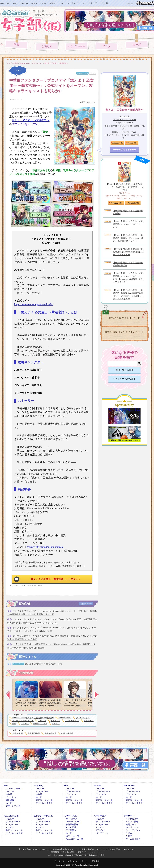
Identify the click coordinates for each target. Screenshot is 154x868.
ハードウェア (73, 3)
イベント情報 (132, 822)
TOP (2, 3)
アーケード (129, 816)
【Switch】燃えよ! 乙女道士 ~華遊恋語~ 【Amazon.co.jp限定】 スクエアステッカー (128, 252)
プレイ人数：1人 (72, 721)
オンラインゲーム (14, 789)
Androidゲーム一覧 (74, 839)
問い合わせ (59, 861)
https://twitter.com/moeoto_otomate (45, 547)
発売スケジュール (44, 800)
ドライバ (100, 830)
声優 (16, 45)
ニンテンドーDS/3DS (43, 816)
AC (84, 3)
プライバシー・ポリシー (78, 861)
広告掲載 (96, 861)
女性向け (53, 3)
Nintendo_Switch (82, 73)
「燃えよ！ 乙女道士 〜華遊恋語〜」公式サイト (54, 579)
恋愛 (14, 724)
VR (62, 3)
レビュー (10, 791)
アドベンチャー (83, 718)
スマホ (43, 3)
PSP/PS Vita (129, 786)
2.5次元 (47, 46)
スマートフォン (71, 816)
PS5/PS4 (24, 3)
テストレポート (103, 822)
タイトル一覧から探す (124, 379)
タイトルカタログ (44, 803)
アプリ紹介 (71, 830)
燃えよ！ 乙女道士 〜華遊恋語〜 (30, 120)
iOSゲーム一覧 (73, 836)
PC (8, 3)
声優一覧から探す (124, 370)
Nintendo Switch (65, 718)
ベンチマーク (102, 833)
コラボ (137, 45)
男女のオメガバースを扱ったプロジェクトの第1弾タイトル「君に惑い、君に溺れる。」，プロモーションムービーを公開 (26, 706)
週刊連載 (10, 800)
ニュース (25, 724)
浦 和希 (18, 733)
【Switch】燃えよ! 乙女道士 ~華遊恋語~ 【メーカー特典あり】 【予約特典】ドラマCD (124, 187)
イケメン (77, 47)
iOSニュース (72, 819)
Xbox (15, 3)
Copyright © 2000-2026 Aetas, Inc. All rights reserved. (77, 865)
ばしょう (40, 724)
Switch (34, 3)
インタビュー (12, 797)
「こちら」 (92, 852)
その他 (129, 836)
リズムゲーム (132, 833)
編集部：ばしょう (87, 102)
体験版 (9, 794)
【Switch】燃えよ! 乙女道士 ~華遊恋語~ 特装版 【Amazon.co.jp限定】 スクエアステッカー (128, 238)
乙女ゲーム (89, 721)
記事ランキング (13, 806)
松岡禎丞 (50, 733)
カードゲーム (132, 827)
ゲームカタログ (133, 839)
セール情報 (71, 827)
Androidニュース (73, 822)
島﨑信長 (67, 733)
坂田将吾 (34, 733)
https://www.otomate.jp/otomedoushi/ (34, 304)
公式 (60, 664)
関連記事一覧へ (86, 603)
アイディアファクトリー (23, 721)
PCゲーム (38, 786)
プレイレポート (73, 791)
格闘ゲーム (131, 824)
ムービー (10, 803)
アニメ (106, 46)
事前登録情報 (72, 824)
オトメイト (55, 721)
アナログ (93, 3)
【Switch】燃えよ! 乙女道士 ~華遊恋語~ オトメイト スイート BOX (128, 224)
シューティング (133, 830)
